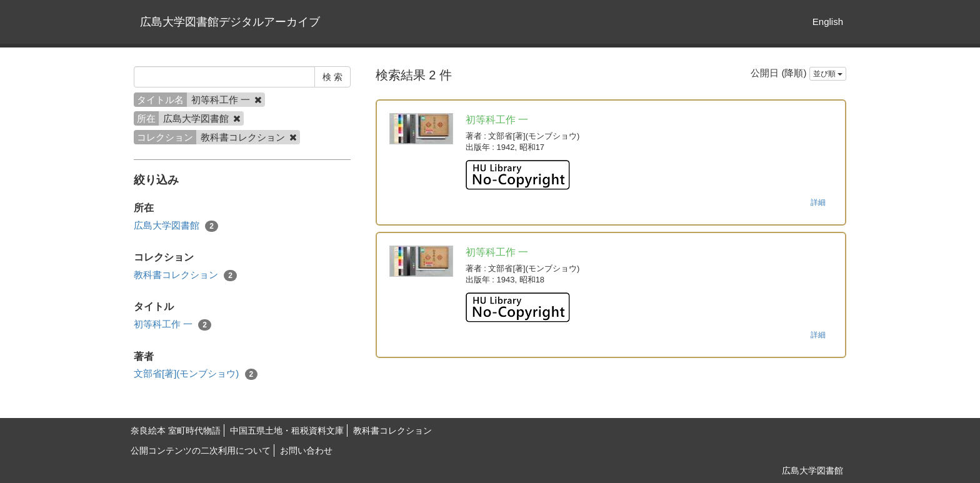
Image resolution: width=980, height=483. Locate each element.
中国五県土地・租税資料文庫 (287, 431)
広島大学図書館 (176, 226)
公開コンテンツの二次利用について (201, 451)
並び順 (828, 74)
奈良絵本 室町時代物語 (176, 431)
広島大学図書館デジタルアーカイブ (230, 22)
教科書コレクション (185, 275)
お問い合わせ (306, 451)
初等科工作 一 (172, 325)
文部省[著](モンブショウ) (196, 374)
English (828, 22)
